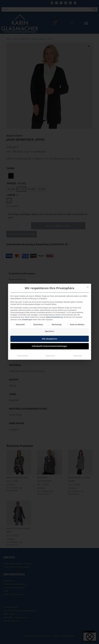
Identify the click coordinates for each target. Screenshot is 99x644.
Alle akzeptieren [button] (49, 317)
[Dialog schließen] (88, 265)
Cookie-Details (22, 333)
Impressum (78, 333)
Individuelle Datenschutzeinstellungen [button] (49, 324)
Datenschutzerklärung (54, 295)
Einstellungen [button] (27, 297)
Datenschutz (50, 333)
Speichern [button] (50, 309)
